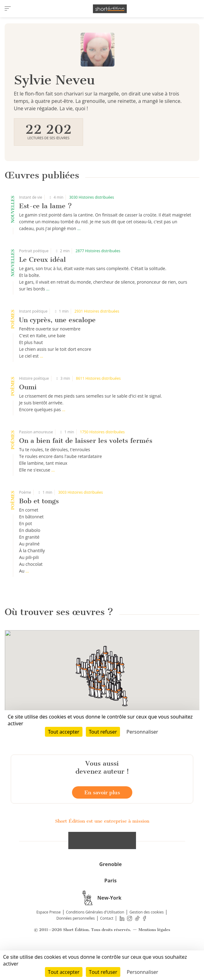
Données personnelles (76, 947)
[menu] (8, 9)
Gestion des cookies (147, 941)
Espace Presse (48, 941)
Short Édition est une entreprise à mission (102, 850)
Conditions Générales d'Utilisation (95, 941)
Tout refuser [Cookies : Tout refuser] (103, 972)
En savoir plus (102, 821)
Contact (107, 947)
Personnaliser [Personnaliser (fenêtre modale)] (142, 972)
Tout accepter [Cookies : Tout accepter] (64, 972)
